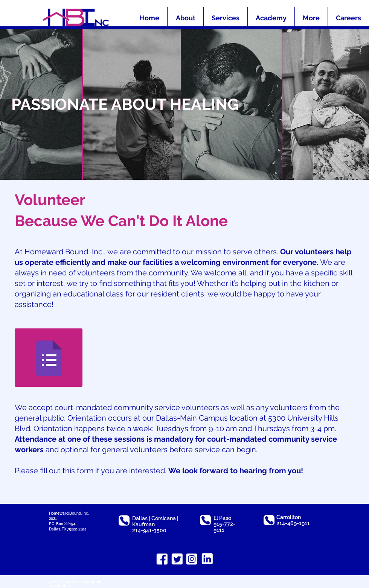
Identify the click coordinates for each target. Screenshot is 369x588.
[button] (311, 18)
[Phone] (124, 520)
